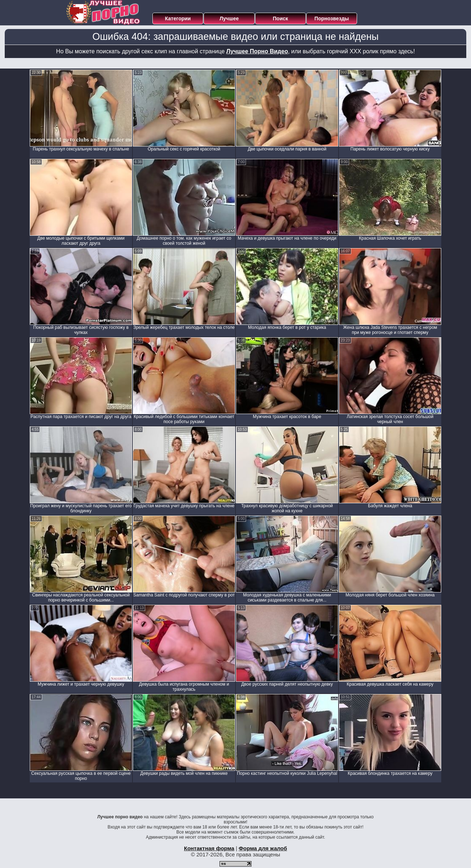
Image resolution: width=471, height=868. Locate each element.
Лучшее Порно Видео (257, 51)
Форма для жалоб (263, 848)
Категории (178, 18)
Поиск (280, 18)
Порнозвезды (332, 18)
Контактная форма (209, 848)
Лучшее (229, 18)
